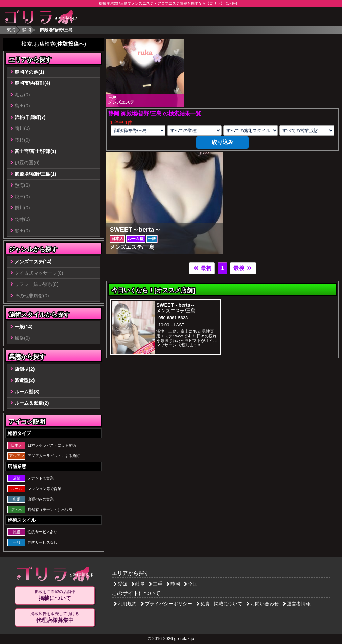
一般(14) (24, 327)
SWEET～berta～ (176, 305)
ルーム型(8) (27, 392)
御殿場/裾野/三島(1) (36, 174)
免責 (203, 604)
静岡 (27, 30)
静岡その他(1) (29, 72)
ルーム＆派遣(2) (32, 403)
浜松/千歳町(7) (30, 117)
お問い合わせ (263, 604)
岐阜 (138, 584)
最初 (202, 268)
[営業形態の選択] (307, 131)
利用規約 (125, 604)
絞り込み (223, 142)
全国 (191, 584)
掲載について (228, 604)
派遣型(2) (25, 380)
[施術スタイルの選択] (251, 131)
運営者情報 (297, 604)
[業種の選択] (195, 131)
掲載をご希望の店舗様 (55, 595)
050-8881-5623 (173, 318)
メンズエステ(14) (33, 262)
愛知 (120, 584)
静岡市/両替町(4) (32, 83)
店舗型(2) (25, 369)
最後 (243, 268)
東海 (11, 30)
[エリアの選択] (138, 131)
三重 (156, 584)
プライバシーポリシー (166, 604)
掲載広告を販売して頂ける (55, 617)
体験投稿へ (71, 44)
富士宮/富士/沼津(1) (36, 151)
